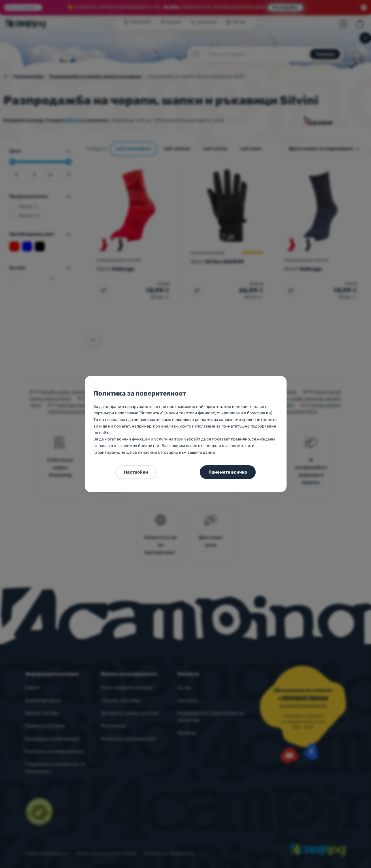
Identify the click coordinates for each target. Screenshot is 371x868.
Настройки (136, 472)
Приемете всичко (228, 472)
